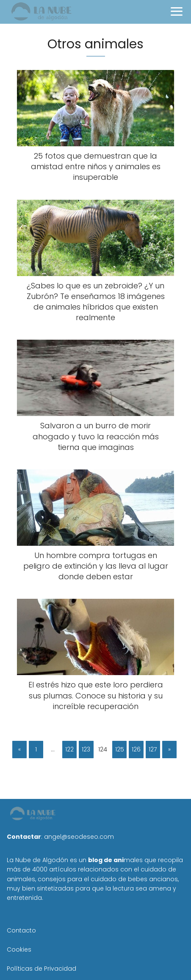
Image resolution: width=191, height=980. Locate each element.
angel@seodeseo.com (79, 837)
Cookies (19, 949)
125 (120, 749)
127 (153, 749)
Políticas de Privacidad (42, 969)
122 (69, 749)
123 (86, 749)
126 (136, 749)
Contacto (21, 930)
